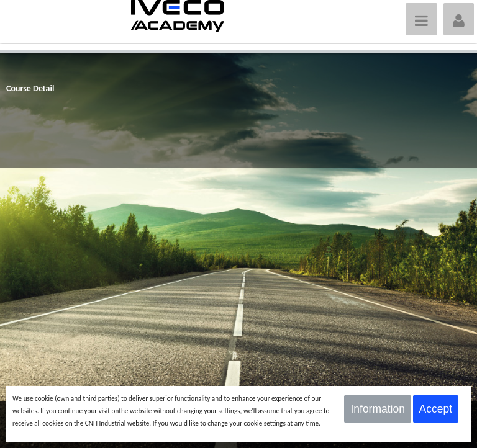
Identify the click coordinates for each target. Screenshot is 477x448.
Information (378, 409)
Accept (436, 409)
